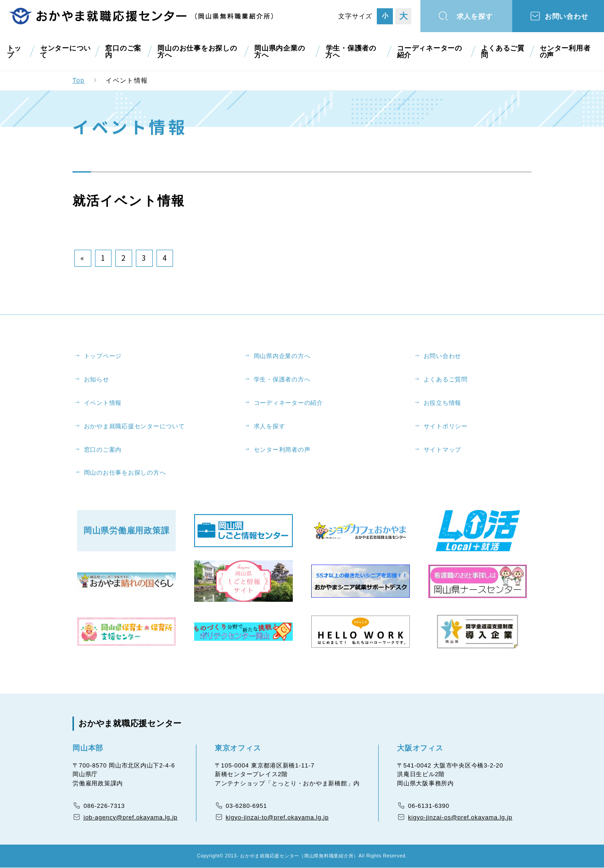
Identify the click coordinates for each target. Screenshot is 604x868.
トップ (14, 51)
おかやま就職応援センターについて (134, 426)
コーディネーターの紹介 (431, 51)
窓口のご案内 (122, 51)
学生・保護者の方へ (352, 51)
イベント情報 (103, 403)
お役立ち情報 (443, 403)
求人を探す (475, 17)
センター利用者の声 (566, 51)
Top (79, 80)
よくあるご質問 (501, 51)
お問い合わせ (568, 17)
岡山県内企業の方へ (281, 51)
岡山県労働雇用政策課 (127, 531)
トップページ (103, 356)
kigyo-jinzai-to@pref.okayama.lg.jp (277, 817)
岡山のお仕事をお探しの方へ (198, 51)
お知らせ (97, 379)
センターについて (64, 51)
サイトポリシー (446, 426)
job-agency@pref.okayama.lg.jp (131, 817)
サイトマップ (443, 450)
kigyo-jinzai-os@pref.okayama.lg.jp (460, 817)
